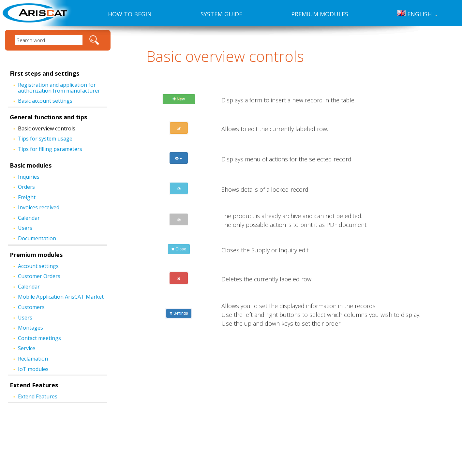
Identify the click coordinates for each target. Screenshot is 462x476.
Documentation (37, 238)
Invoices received (39, 207)
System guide (221, 14)
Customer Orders (39, 276)
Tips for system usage (45, 139)
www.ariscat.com (276, 428)
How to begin (130, 14)
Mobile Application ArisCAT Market (61, 297)
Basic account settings (45, 101)
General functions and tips (48, 117)
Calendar (29, 218)
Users (25, 228)
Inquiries (29, 177)
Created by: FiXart (270, 470)
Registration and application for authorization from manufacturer (59, 88)
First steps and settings (45, 73)
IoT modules (33, 369)
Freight (27, 197)
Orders (26, 187)
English (417, 14)
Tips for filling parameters (50, 149)
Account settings (38, 266)
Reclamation (33, 359)
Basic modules (31, 165)
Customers (31, 307)
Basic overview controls (47, 128)
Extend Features (34, 385)
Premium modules (320, 14)
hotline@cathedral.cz (282, 442)
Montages (30, 328)
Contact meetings (39, 338)
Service (27, 348)
